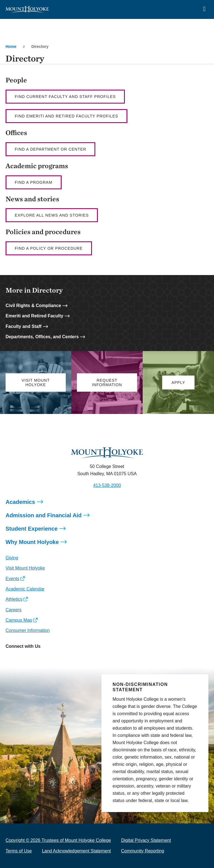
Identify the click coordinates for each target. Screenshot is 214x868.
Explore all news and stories (52, 215)
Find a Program (34, 182)
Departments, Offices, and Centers (42, 337)
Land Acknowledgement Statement (76, 851)
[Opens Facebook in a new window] (22, 659)
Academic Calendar (25, 589)
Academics (20, 502)
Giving (12, 558)
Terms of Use (19, 851)
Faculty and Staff (24, 326)
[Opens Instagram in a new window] (10, 659)
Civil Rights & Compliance (33, 306)
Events (12, 579)
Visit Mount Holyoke (25, 568)
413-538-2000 (107, 485)
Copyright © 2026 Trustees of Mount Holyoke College (58, 840)
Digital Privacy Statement (146, 840)
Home (11, 46)
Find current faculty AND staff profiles (65, 97)
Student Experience (32, 529)
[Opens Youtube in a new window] (47, 659)
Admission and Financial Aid (44, 515)
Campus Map (19, 620)
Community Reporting (143, 851)
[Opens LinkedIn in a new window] (35, 659)
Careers (14, 610)
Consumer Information (28, 630)
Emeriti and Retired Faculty (34, 316)
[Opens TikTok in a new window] (59, 659)
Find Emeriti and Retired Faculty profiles (66, 116)
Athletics (14, 599)
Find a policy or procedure (49, 248)
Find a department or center (50, 149)
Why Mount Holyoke (32, 542)
